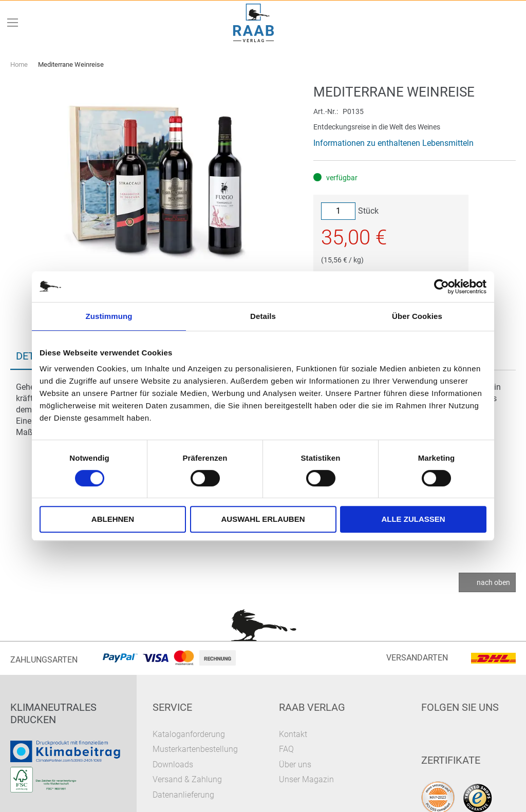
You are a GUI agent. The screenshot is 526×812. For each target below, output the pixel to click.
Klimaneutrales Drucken (53, 713)
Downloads (173, 764)
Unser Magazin (306, 779)
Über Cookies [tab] (417, 316)
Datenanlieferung (183, 795)
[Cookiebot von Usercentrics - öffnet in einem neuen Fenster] (442, 287)
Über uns (295, 764)
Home (19, 64)
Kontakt (293, 734)
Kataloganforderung (189, 734)
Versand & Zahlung (187, 779)
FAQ (286, 749)
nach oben (493, 582)
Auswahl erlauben (263, 519)
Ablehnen (113, 519)
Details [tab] (263, 316)
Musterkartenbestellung (195, 749)
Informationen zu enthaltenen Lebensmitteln (393, 143)
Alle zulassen (413, 519)
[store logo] (254, 23)
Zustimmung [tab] (109, 316)
